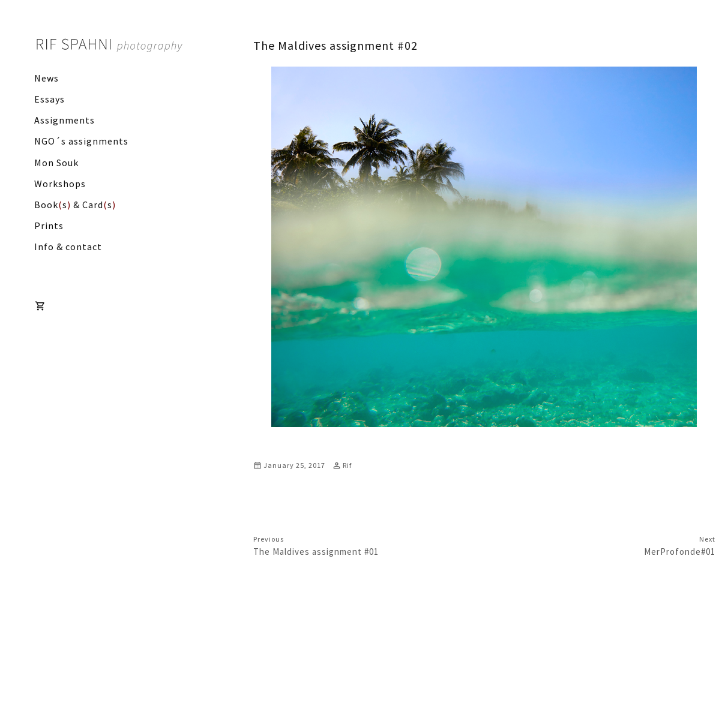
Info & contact (68, 247)
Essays (50, 99)
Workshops (60, 184)
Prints (49, 226)
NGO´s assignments (81, 141)
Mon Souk (56, 163)
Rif (347, 465)
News (47, 78)
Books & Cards (75, 205)
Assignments (65, 120)
